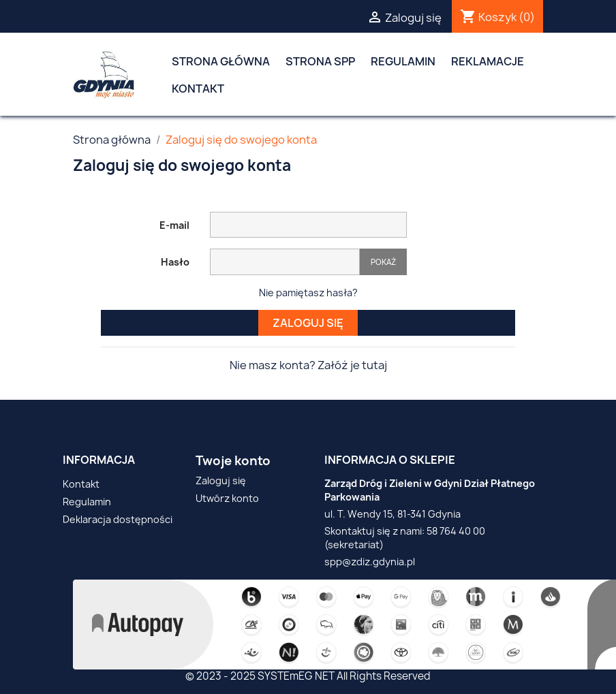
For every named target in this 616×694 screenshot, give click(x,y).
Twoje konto (233, 461)
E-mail (174, 225)
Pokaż (383, 262)
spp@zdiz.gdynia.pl (370, 562)
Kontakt (198, 89)
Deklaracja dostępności (118, 519)
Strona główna (221, 61)
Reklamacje (488, 61)
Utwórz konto (227, 498)
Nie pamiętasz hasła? (308, 293)
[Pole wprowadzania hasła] (285, 262)
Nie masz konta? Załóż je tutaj (308, 365)
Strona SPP (320, 61)
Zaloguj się (308, 323)
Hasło (175, 262)
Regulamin (403, 61)
